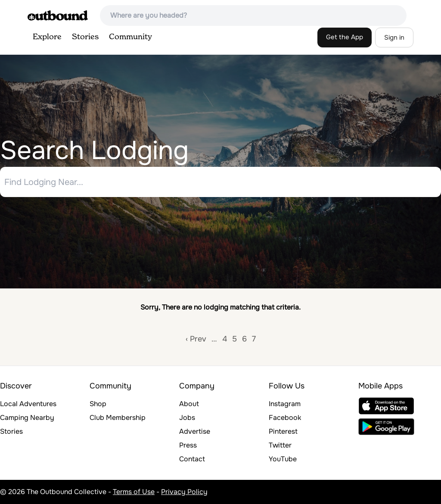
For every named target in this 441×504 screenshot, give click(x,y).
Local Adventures (28, 404)
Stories (85, 37)
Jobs (187, 418)
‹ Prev (196, 339)
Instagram (285, 404)
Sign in (394, 38)
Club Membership (118, 418)
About (189, 404)
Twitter (280, 445)
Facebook (285, 418)
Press (188, 445)
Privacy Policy (184, 492)
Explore (47, 37)
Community (130, 37)
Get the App (345, 37)
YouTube (283, 459)
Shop (98, 404)
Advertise (195, 431)
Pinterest (283, 431)
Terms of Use (134, 492)
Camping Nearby (27, 418)
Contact (192, 459)
